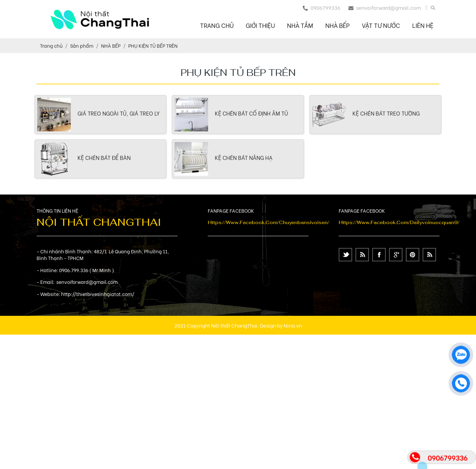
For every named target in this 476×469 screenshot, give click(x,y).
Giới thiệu (260, 25)
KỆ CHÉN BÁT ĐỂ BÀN (104, 157)
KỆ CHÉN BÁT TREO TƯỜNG (386, 113)
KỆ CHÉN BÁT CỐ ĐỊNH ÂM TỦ (251, 113)
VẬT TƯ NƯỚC (381, 25)
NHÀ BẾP (338, 25)
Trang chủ (217, 25)
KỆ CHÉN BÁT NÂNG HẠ (244, 157)
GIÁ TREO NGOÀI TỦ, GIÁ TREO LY (119, 113)
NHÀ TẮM (300, 25)
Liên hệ (423, 25)
